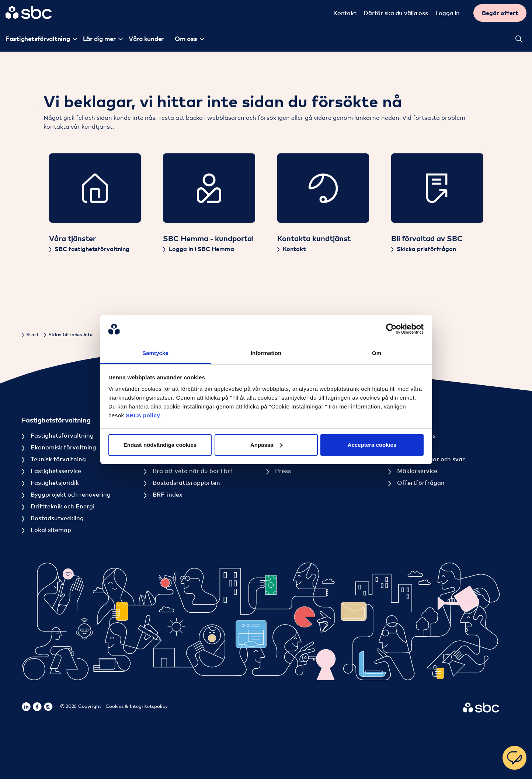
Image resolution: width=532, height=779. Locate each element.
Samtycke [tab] (155, 353)
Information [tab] (266, 353)
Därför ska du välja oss (397, 13)
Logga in (449, 13)
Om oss (185, 39)
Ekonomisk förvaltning (63, 447)
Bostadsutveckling (56, 518)
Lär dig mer (98, 39)
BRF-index (167, 494)
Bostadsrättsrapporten (186, 483)
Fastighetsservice (55, 471)
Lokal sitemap (50, 530)
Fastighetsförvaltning (61, 435)
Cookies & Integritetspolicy (136, 706)
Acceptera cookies (372, 445)
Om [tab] (377, 353)
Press (282, 471)
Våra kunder (145, 39)
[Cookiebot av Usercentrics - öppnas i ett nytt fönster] (391, 329)
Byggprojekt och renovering (70, 494)
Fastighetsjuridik (54, 483)
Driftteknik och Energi (62, 506)
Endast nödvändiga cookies (160, 445)
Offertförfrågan (420, 483)
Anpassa (266, 445)
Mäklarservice (416, 471)
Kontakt (346, 13)
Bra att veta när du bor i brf (192, 471)
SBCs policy (143, 415)
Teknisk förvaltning (58, 459)
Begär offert (501, 13)
